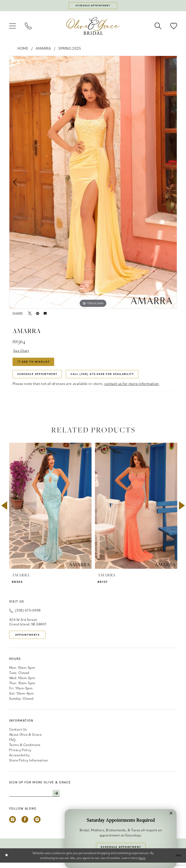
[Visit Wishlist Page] (174, 27)
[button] (13, 27)
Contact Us (18, 734)
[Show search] (158, 27)
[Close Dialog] (7, 861)
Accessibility (19, 760)
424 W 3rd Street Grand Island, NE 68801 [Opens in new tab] (28, 626)
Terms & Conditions (25, 750)
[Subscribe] (61, 798)
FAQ (12, 744)
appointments (30, 639)
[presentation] (50, 510)
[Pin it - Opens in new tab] (38, 314)
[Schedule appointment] (93, 6)
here (142, 863)
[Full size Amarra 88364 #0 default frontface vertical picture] (93, 183)
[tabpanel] (93, 183)
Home (23, 49)
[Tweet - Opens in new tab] (30, 314)
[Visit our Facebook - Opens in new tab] (25, 825)
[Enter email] (37, 798)
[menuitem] (13, 27)
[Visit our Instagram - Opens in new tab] (13, 825)
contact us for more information (132, 388)
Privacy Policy (20, 755)
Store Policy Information (29, 765)
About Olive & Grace (26, 739)
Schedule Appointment (40, 377)
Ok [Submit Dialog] (178, 861)
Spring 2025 (70, 49)
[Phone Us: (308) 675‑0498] (28, 27)
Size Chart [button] (22, 352)
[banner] (93, 27)
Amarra (43, 49)
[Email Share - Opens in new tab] (45, 314)
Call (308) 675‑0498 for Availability (111, 377)
